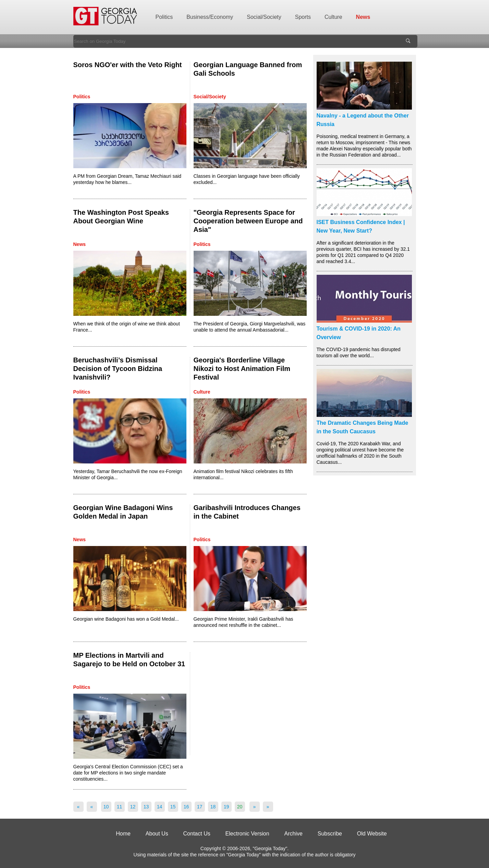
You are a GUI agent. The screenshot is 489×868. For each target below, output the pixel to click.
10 (106, 807)
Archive (294, 834)
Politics (164, 17)
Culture (333, 17)
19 (227, 807)
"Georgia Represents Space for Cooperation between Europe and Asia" (248, 221)
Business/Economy (210, 17)
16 (186, 807)
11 (120, 807)
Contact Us (197, 834)
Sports (303, 17)
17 (200, 807)
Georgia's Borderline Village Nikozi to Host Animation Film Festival (242, 369)
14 (160, 807)
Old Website (372, 834)
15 (173, 807)
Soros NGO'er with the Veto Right (128, 65)
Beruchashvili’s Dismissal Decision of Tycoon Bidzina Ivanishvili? (118, 369)
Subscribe (330, 834)
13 (146, 807)
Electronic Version (247, 834)
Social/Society (264, 17)
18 (213, 807)
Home (123, 834)
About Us (157, 834)
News (363, 17)
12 (133, 807)
